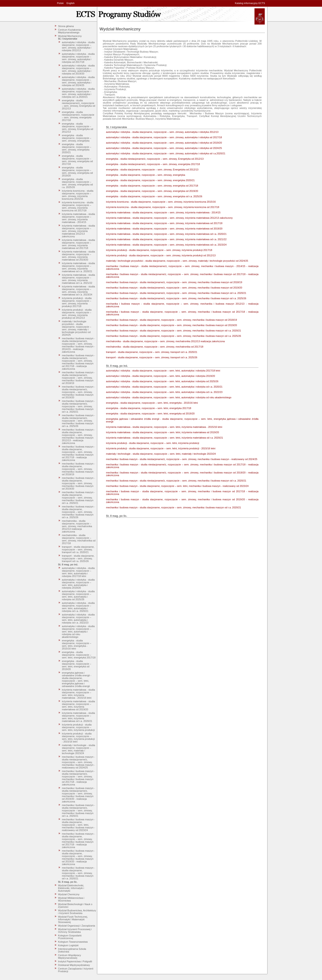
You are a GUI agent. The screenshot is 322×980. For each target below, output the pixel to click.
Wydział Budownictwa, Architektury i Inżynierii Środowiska (77, 912)
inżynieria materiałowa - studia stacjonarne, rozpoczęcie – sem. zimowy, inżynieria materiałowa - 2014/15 (78, 218)
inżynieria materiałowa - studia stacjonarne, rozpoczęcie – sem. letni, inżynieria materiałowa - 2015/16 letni (78, 694)
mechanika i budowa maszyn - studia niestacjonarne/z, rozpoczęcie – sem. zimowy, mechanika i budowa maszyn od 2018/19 (78, 378)
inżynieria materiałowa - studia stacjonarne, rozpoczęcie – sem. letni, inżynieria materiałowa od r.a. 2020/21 (78, 717)
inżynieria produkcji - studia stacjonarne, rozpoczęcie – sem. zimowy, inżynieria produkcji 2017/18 (77, 302)
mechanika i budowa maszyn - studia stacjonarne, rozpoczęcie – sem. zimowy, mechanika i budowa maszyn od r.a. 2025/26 (78, 512)
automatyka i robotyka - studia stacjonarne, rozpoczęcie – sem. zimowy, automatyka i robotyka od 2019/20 (78, 70)
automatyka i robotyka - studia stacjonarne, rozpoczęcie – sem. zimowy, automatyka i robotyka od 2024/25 (78, 81)
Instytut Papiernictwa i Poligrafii (75, 961)
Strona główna (66, 26)
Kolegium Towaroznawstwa (73, 942)
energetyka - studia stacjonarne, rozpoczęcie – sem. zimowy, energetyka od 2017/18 (77, 160)
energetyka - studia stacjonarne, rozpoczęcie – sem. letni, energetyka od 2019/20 (77, 665)
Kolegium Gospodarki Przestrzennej (70, 937)
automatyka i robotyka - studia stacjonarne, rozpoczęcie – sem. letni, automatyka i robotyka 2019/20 (78, 584)
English (70, 3)
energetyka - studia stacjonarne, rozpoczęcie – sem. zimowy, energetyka (77, 138)
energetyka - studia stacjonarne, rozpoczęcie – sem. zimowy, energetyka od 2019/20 (77, 172)
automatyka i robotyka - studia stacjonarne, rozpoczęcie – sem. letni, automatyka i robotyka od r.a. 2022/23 (78, 619)
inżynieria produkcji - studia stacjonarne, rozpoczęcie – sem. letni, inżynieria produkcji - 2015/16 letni (78, 738)
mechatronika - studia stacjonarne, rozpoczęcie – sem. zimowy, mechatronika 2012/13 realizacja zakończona (77, 526)
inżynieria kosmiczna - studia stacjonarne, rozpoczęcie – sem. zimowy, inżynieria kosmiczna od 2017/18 (78, 206)
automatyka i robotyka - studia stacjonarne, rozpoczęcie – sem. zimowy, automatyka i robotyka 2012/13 (78, 46)
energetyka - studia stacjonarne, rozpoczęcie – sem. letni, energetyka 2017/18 (79, 655)
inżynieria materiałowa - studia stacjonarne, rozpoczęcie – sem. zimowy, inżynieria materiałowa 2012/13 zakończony (78, 231)
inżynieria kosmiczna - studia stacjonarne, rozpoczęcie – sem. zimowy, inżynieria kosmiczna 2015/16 (78, 195)
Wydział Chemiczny (69, 894)
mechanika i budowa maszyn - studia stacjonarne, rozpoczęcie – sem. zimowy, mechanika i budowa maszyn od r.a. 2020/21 (78, 498)
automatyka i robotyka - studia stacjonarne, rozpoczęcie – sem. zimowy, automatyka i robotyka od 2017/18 (78, 58)
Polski (60, 3)
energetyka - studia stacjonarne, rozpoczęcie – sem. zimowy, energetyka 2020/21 (77, 148)
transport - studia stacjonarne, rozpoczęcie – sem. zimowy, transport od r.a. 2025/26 (78, 558)
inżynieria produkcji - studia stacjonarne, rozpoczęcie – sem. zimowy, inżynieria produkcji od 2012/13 (77, 314)
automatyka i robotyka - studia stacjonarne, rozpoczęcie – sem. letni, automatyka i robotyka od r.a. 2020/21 (78, 607)
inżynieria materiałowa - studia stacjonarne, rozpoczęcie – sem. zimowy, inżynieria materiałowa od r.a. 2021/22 (78, 279)
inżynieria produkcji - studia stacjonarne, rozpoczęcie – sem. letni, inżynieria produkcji (78, 727)
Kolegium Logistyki (68, 945)
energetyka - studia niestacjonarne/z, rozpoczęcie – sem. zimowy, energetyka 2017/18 (78, 116)
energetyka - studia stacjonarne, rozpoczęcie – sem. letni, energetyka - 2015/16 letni (77, 645)
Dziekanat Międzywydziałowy (74, 965)
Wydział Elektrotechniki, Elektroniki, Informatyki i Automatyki (71, 888)
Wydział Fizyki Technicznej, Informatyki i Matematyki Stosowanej (73, 919)
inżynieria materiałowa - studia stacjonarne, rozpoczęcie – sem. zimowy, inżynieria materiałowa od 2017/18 (78, 244)
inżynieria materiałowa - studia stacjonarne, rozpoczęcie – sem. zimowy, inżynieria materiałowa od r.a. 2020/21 (78, 267)
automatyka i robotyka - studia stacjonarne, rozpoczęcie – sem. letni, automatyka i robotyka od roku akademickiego (78, 632)
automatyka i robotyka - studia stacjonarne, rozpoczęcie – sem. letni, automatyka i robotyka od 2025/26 (78, 595)
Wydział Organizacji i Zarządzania (77, 926)
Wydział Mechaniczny (70, 36)
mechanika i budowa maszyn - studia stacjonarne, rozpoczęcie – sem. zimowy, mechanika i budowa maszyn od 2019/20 (78, 483)
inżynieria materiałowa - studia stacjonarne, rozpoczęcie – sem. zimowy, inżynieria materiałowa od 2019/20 (78, 256)
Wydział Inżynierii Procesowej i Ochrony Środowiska (75, 931)
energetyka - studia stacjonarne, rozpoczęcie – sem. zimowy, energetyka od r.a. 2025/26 (77, 183)
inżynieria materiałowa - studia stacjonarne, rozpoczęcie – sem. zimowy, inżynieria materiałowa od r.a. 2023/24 (78, 291)
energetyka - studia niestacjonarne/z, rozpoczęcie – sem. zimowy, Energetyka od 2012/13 (79, 104)
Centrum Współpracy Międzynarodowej (70, 957)
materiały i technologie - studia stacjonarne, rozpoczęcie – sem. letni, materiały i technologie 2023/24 (79, 749)
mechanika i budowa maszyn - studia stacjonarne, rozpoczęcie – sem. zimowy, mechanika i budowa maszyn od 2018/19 (78, 469)
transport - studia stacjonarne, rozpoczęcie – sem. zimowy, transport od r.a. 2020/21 (78, 549)
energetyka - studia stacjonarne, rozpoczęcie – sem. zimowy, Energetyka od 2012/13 (78, 128)
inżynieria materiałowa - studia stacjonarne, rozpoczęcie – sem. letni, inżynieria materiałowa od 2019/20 (78, 705)
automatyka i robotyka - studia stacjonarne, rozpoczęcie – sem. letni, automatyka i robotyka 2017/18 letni (78, 572)
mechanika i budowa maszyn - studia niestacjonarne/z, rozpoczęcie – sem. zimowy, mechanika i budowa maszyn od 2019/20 (78, 392)
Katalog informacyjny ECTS (250, 3)
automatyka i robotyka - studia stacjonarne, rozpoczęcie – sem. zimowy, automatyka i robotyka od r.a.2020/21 (78, 93)
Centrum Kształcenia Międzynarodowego (70, 31)
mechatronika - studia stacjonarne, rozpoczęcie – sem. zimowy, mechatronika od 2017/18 (79, 539)
